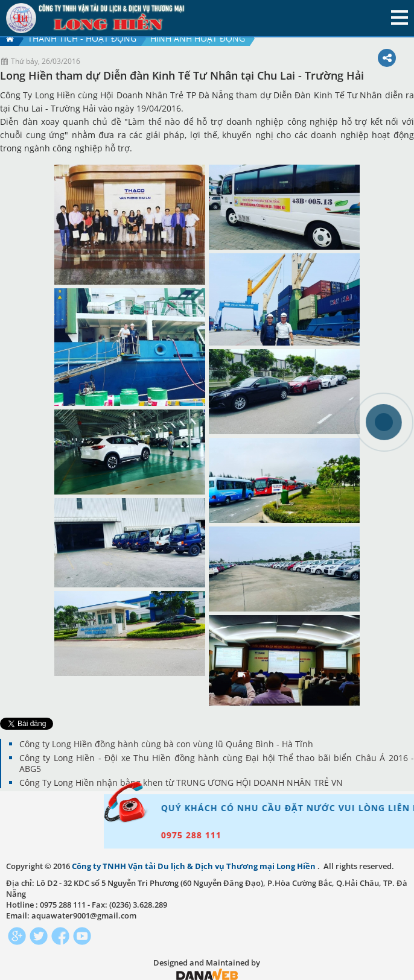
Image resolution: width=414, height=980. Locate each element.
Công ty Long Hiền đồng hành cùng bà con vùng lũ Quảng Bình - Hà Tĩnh (166, 744)
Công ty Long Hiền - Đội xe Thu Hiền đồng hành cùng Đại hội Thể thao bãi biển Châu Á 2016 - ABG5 (217, 763)
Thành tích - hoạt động (82, 38)
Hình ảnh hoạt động (198, 38)
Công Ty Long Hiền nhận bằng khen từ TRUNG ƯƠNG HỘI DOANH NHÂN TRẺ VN (181, 782)
